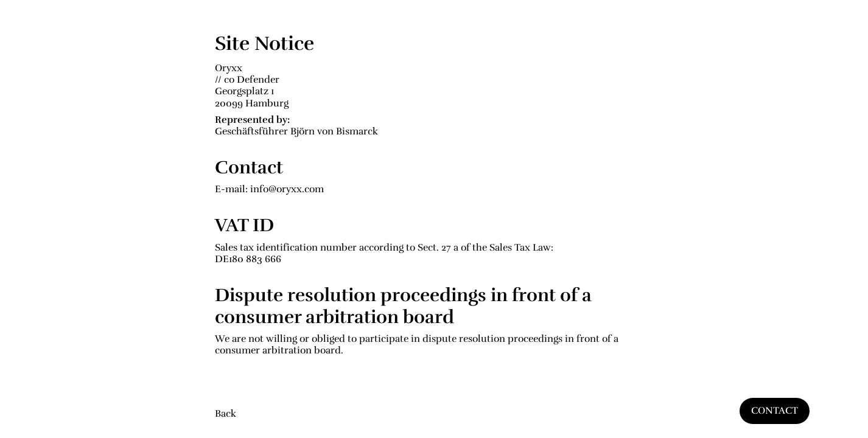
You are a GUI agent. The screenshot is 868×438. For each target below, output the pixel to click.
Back (226, 414)
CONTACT (775, 411)
